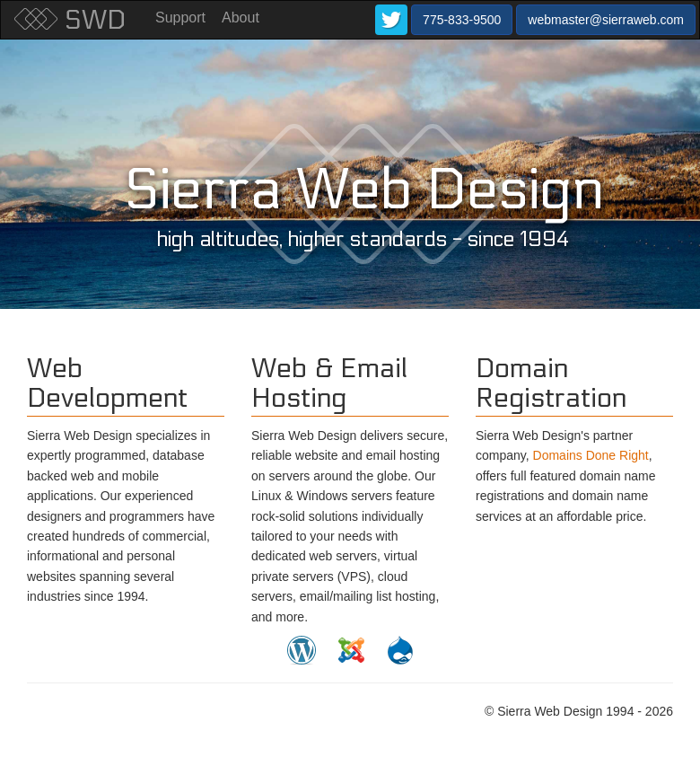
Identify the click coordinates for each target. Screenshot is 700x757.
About (241, 18)
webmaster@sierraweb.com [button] (606, 20)
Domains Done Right (591, 455)
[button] (391, 20)
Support (180, 18)
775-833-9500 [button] (462, 20)
